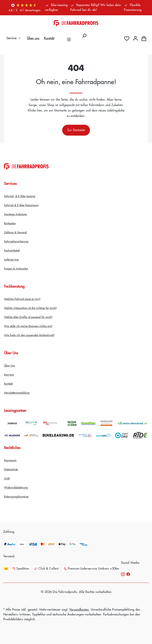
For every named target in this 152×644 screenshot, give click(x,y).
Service (14, 38)
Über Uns (9, 365)
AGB (7, 478)
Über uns (33, 38)
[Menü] (69, 38)
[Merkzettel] (127, 38)
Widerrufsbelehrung (16, 487)
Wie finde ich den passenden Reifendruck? (29, 335)
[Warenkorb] (144, 38)
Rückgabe (10, 223)
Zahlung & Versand (15, 232)
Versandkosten (79, 609)
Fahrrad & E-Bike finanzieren (21, 205)
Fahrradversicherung (16, 241)
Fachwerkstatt (12, 250)
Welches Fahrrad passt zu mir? (22, 299)
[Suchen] (84, 35)
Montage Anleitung (15, 214)
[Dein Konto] (135, 38)
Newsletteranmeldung (17, 393)
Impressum (10, 460)
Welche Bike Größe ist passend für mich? (28, 317)
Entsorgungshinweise (16, 496)
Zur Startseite (76, 130)
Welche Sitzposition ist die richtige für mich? (30, 308)
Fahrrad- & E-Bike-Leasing (20, 196)
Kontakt (49, 38)
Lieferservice (11, 259)
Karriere (9, 374)
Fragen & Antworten (16, 268)
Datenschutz (11, 469)
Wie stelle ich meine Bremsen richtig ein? (28, 326)
